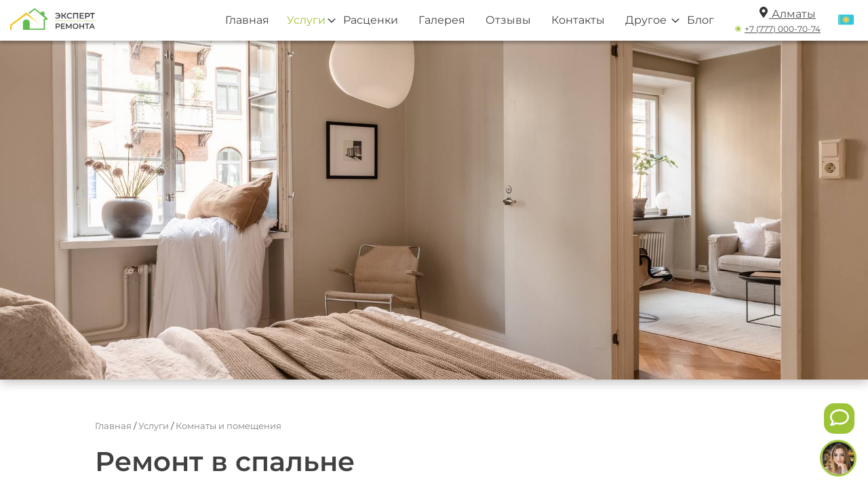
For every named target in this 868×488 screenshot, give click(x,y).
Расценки (371, 20)
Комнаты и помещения (229, 426)
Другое (646, 20)
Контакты (578, 20)
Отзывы (508, 20)
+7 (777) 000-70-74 (783, 29)
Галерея (442, 20)
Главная (247, 20)
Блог (701, 20)
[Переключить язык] (846, 20)
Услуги (306, 20)
